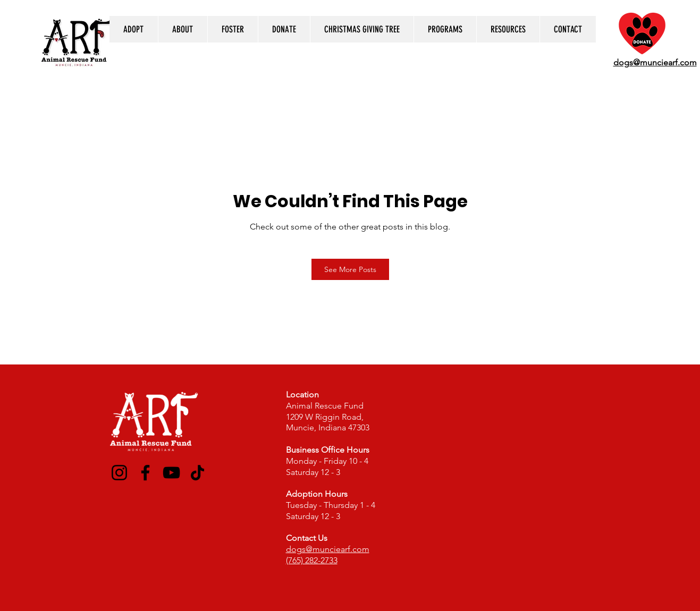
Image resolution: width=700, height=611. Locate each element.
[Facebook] (145, 473)
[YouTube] (171, 473)
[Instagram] (119, 473)
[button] (445, 29)
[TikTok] (197, 473)
